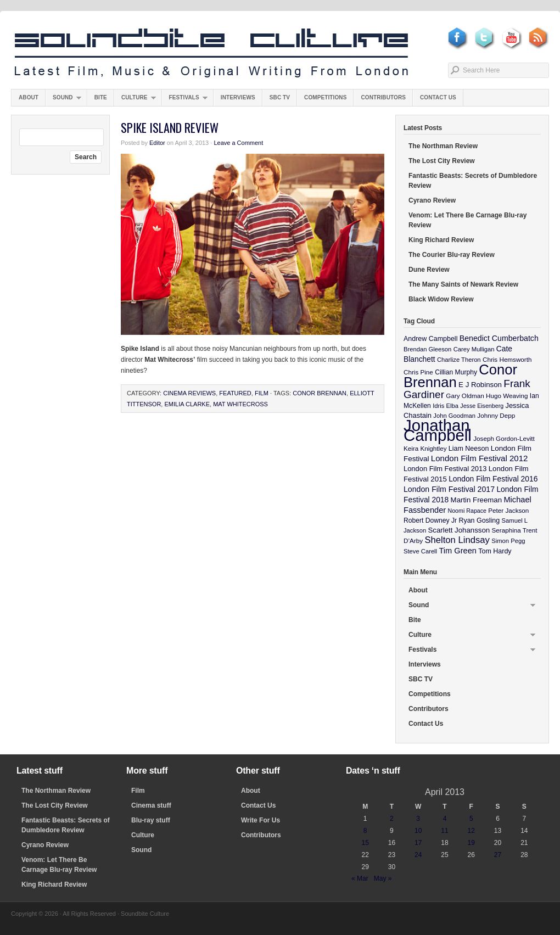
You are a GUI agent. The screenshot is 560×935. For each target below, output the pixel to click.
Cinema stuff (151, 805)
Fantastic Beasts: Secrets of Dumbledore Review (473, 181)
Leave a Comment (238, 143)
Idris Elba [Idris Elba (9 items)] (446, 406)
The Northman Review (443, 146)
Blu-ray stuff (151, 820)
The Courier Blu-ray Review (452, 255)
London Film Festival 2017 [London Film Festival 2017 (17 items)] (449, 489)
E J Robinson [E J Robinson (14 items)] (480, 385)
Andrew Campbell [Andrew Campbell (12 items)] (430, 339)
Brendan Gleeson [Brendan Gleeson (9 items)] (427, 349)
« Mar (360, 878)
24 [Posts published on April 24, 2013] (418, 855)
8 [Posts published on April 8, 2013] (365, 831)
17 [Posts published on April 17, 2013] (418, 843)
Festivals (185, 100)
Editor (157, 143)
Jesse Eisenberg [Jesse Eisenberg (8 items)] (482, 406)
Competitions (325, 97)
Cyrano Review (432, 200)
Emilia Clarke (187, 404)
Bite (101, 97)
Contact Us (438, 97)
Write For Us (261, 820)
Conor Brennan (320, 393)
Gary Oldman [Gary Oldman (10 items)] (465, 396)
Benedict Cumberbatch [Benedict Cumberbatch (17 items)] (499, 338)
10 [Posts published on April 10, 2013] (418, 831)
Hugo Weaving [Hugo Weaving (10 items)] (507, 396)
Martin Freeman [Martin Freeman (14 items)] (477, 500)
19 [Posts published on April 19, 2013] (471, 843)
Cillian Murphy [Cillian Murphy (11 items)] (456, 372)
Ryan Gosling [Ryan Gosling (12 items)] (479, 520)
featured (235, 393)
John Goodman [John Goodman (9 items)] (454, 416)
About (29, 97)
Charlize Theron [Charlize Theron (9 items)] (459, 360)
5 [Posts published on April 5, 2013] (471, 819)
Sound (63, 100)
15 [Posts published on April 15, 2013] (365, 843)
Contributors (383, 97)
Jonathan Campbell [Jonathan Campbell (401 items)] (438, 430)
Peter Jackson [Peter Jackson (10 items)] (508, 510)
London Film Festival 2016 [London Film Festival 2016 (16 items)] (493, 479)
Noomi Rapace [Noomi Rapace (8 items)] (467, 511)
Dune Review (429, 270)
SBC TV (280, 97)
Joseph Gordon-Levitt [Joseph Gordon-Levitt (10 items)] (504, 438)
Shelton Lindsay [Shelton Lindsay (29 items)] (457, 540)
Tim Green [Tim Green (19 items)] (457, 551)
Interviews (238, 97)
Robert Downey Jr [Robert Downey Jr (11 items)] (430, 520)
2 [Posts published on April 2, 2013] (392, 819)
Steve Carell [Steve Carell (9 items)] (420, 551)
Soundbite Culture (211, 53)
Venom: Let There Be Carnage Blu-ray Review (467, 220)
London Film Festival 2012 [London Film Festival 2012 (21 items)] (480, 458)
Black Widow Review (441, 299)
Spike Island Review (170, 127)
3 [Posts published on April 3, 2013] (418, 819)
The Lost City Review (442, 161)
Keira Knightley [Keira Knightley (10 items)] (425, 448)
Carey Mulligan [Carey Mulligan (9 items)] (474, 349)
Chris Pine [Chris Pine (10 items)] (418, 372)
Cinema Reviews (189, 393)
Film (262, 393)
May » (383, 878)
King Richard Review (441, 240)
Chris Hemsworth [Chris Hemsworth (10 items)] (507, 359)
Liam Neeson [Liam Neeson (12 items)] (469, 449)
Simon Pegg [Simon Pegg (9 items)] (508, 541)
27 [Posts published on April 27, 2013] (498, 855)
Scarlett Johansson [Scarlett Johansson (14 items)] (459, 530)
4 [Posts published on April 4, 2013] (445, 819)
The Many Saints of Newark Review (463, 284)
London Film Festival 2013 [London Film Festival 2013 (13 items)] (445, 469)
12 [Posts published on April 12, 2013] (471, 831)
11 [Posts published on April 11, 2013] (444, 831)
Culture (135, 100)
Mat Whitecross (240, 404)
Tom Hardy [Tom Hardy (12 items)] (495, 551)
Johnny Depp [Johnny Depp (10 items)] (496, 415)
